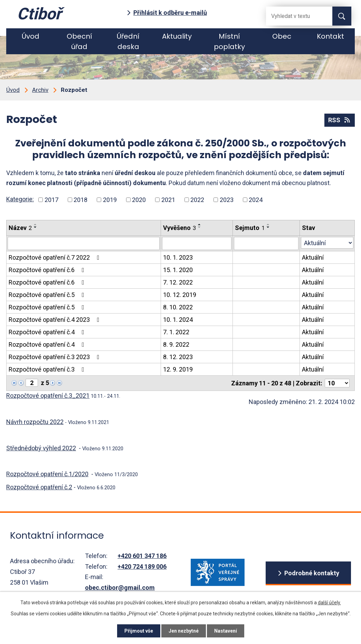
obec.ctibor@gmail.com (120, 588)
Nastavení (226, 631)
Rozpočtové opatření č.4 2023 (55, 320)
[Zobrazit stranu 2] (32, 383)
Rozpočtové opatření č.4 (48, 332)
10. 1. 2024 (178, 320)
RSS (340, 120)
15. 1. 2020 (178, 270)
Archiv (40, 90)
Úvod (31, 36)
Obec (282, 36)
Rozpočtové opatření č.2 (39, 487)
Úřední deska (128, 41)
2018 (80, 200)
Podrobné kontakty (312, 573)
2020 (139, 200)
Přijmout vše (139, 631)
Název (20, 228)
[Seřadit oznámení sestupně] (36, 227)
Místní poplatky (229, 41)
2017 (51, 200)
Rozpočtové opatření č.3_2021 (48, 396)
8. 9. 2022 (176, 344)
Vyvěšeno (179, 228)
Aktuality (177, 36)
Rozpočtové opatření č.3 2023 (55, 357)
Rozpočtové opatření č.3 (48, 369)
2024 (256, 200)
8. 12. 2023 (178, 357)
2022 (197, 200)
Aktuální (313, 257)
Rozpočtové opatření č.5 (48, 295)
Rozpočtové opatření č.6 (48, 270)
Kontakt (330, 36)
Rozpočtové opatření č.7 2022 (55, 257)
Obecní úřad (79, 41)
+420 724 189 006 (142, 566)
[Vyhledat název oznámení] (84, 243)
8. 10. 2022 (178, 307)
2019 (110, 200)
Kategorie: (20, 199)
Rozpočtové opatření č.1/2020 (47, 474)
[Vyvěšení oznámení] (197, 243)
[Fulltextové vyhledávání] (294, 16)
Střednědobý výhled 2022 (41, 448)
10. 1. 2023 (178, 257)
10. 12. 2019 (180, 295)
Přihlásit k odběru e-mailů (170, 13)
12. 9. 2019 (178, 369)
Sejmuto (250, 228)
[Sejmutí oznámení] (266, 243)
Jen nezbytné (184, 631)
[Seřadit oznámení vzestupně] (36, 224)
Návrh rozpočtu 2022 (35, 422)
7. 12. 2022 (178, 282)
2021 (168, 200)
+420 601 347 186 (142, 556)
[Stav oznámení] (327, 243)
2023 (227, 200)
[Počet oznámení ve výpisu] (337, 383)
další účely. (329, 603)
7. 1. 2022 (176, 332)
